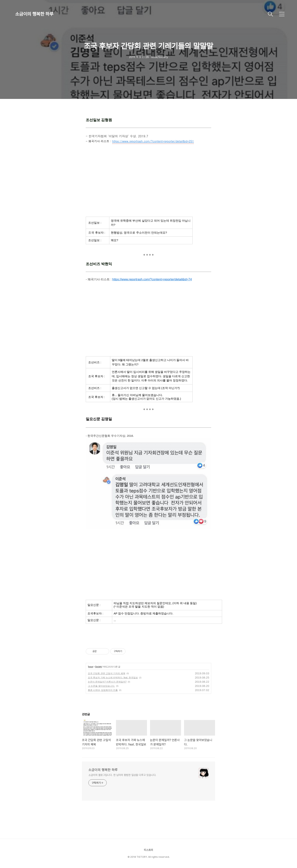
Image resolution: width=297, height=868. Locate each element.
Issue (91, 667)
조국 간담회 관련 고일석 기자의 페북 (107, 673)
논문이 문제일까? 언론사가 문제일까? (107, 682)
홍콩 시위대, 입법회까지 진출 (103, 690)
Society (98, 667)
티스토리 (148, 850)
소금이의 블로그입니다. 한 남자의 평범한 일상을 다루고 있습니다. (122, 775)
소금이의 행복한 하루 (34, 14)
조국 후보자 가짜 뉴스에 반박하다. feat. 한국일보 (113, 678)
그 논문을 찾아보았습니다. (101, 686)
